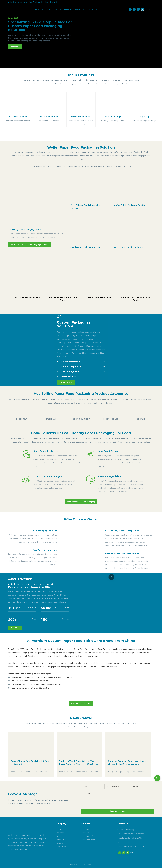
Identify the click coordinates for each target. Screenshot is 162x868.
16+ (11, 608)
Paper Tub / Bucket (81, 419)
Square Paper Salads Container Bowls (136, 299)
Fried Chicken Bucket (81, 117)
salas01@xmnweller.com (134, 846)
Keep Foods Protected (46, 451)
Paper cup (145, 117)
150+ (45, 620)
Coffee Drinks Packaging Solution (130, 205)
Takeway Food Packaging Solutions (27, 230)
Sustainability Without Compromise (122, 531)
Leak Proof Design (108, 451)
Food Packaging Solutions (44, 531)
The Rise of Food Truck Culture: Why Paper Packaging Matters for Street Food (79, 763)
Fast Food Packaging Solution (128, 247)
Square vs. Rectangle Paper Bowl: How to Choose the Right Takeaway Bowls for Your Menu (127, 763)
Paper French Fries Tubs (99, 297)
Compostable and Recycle (48, 477)
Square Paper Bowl (49, 117)
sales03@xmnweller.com (134, 834)
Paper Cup (51, 419)
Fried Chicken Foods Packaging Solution (85, 207)
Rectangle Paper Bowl (17, 117)
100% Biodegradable (109, 477)
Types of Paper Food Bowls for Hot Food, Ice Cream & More (30, 763)
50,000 (47, 608)
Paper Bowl (22, 419)
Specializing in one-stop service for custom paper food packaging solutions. (40, 26)
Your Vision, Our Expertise (45, 550)
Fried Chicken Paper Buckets (26, 297)
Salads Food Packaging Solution (86, 247)
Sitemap (89, 864)
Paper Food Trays (113, 117)
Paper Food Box (111, 419)
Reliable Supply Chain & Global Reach (123, 553)
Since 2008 (13, 18)
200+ (12, 620)
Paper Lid (140, 419)
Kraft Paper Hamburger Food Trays (63, 299)
